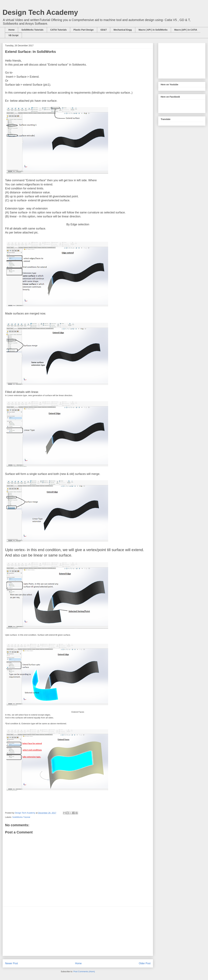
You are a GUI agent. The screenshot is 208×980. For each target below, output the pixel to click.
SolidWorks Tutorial (21, 817)
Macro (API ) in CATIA (186, 30)
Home (12, 30)
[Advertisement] (78, 931)
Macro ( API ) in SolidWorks (153, 30)
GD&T (104, 30)
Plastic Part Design (84, 30)
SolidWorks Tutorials (32, 30)
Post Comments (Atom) (84, 971)
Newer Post (12, 963)
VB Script (13, 35)
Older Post (145, 963)
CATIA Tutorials (59, 30)
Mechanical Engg (123, 30)
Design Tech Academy (40, 12)
